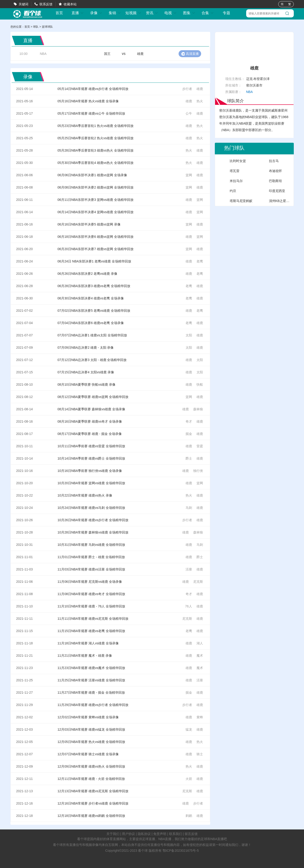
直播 (78, 13)
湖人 (200, 643)
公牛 (189, 113)
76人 (189, 606)
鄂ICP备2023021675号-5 (181, 851)
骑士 (200, 754)
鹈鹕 (189, 816)
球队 (36, 27)
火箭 (189, 779)
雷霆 (200, 446)
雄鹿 (200, 89)
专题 (226, 13)
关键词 (23, 4)
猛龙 (189, 729)
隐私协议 (144, 834)
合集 (208, 13)
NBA (43, 54)
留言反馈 (191, 834)
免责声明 (160, 834)
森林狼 (198, 409)
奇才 (189, 421)
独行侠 (198, 471)
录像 (96, 13)
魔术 (200, 656)
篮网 (189, 175)
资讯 (152, 13)
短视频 (133, 13)
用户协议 (128, 834)
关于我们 (113, 834)
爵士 (189, 458)
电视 (170, 13)
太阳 (189, 335)
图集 (189, 13)
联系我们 (176, 834)
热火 (200, 101)
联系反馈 (46, 4)
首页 (59, 13)
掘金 (189, 434)
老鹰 (200, 261)
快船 (200, 384)
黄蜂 (200, 717)
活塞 (189, 569)
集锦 (115, 13)
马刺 (189, 508)
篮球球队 (47, 27)
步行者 (187, 89)
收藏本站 (70, 4)
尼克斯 (198, 582)
